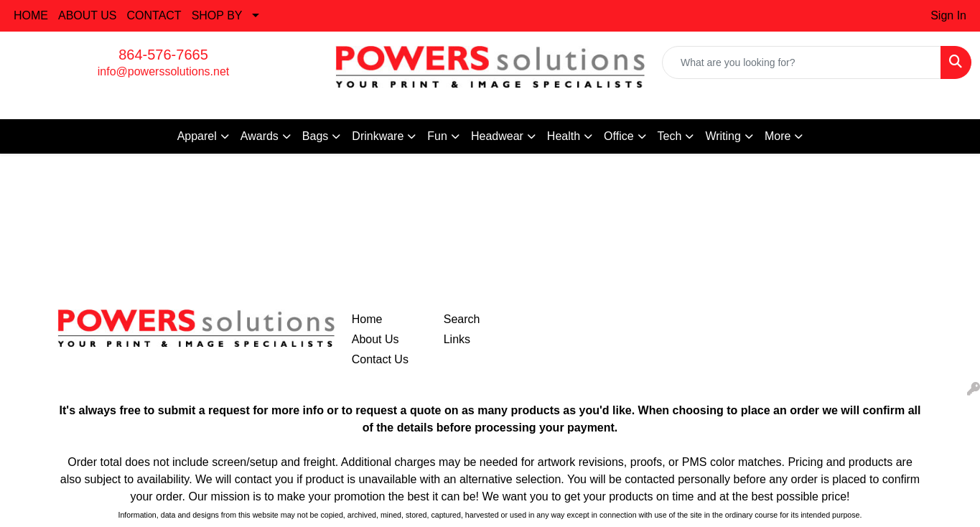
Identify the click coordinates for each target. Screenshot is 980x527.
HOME (31, 15)
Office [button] (619, 136)
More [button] (778, 136)
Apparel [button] (197, 136)
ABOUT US (88, 15)
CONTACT (154, 15)
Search (462, 319)
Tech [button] (670, 136)
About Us (375, 339)
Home (367, 319)
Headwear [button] (497, 136)
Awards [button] (260, 136)
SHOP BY (217, 15)
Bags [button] (315, 136)
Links (457, 339)
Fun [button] (437, 136)
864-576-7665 (163, 55)
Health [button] (564, 136)
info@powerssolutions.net (163, 71)
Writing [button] (723, 136)
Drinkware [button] (378, 136)
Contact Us (380, 359)
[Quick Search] (802, 62)
